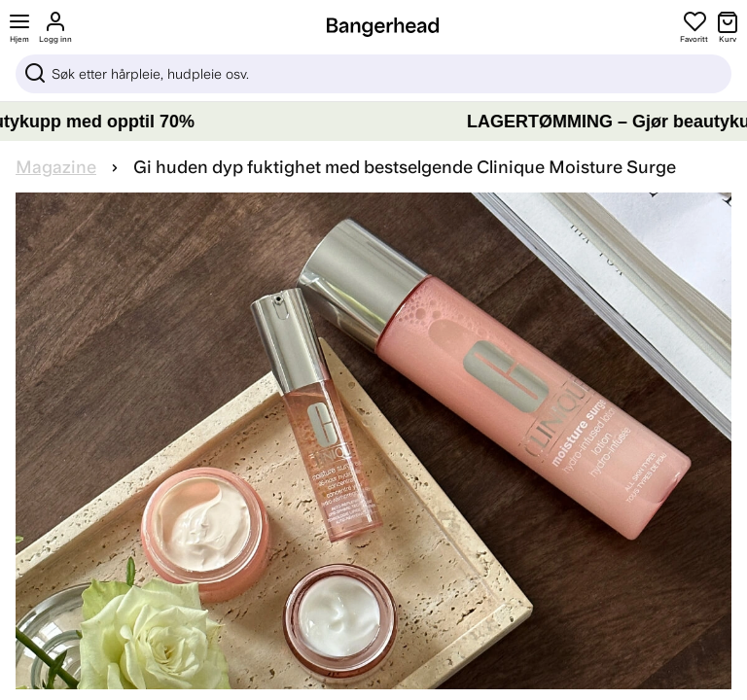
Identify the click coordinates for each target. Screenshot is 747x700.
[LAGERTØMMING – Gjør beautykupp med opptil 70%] (373, 122)
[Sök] (373, 74)
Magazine (56, 167)
